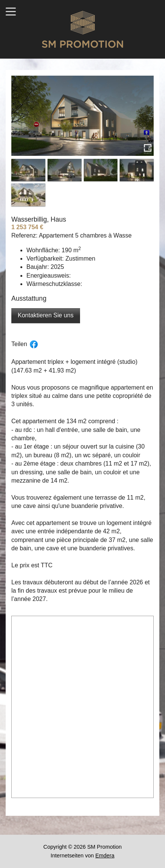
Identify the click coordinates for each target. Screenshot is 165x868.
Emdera (105, 856)
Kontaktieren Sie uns (46, 315)
